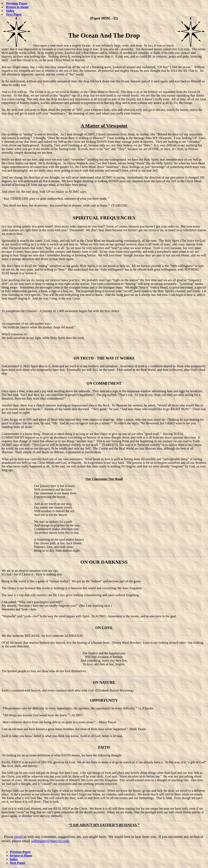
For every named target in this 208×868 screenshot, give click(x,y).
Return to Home (17, 7)
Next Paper (14, 14)
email (19, 837)
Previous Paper (17, 3)
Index (10, 11)
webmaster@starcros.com (50, 841)
